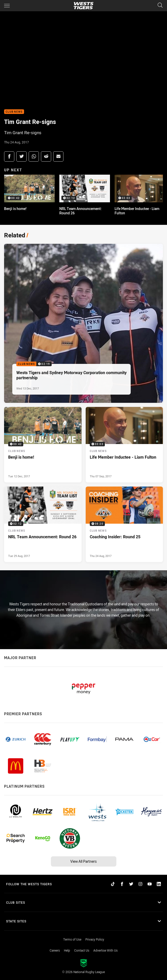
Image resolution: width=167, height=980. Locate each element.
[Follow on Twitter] (131, 884)
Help (67, 950)
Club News (14, 112)
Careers (55, 950)
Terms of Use (72, 939)
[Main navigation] (7, 6)
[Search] (160, 6)
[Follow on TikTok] (113, 884)
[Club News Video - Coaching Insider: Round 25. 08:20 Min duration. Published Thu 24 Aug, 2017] (124, 524)
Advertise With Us (105, 950)
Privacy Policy (95, 939)
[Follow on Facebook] (122, 884)
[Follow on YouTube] (150, 884)
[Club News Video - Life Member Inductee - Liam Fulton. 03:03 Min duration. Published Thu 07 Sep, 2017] (124, 445)
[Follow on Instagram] (140, 884)
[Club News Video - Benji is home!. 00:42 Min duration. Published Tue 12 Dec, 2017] (43, 445)
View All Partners (83, 861)
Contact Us (82, 950)
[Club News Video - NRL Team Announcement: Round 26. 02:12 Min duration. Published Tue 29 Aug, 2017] (43, 524)
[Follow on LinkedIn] (159, 884)
